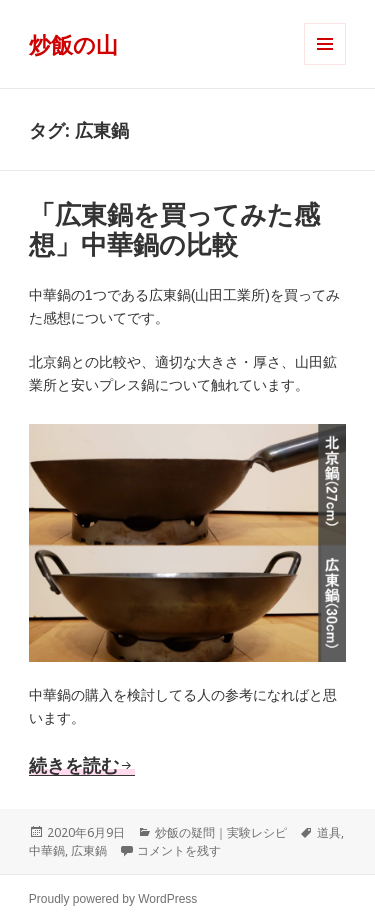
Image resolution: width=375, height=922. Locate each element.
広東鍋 (89, 850)
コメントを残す (179, 850)
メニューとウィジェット (325, 64)
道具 (329, 832)
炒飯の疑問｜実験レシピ (221, 832)
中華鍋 (47, 850)
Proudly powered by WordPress (113, 899)
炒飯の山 (73, 44)
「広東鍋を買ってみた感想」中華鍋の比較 (174, 230)
